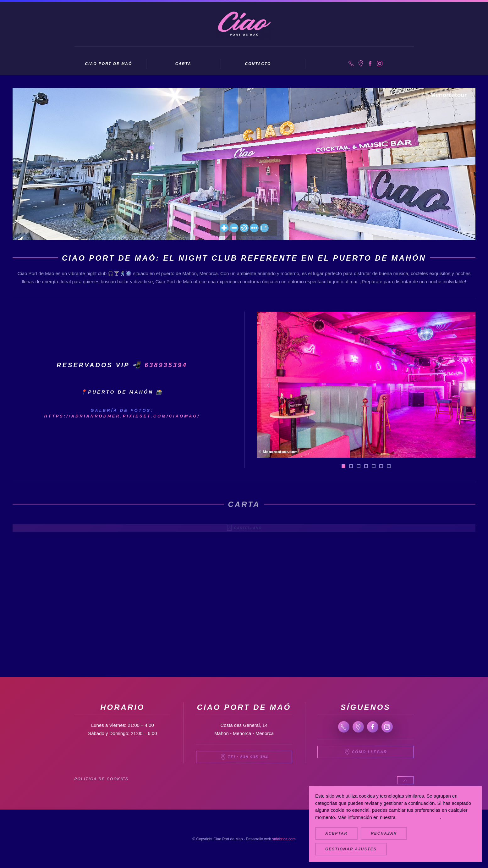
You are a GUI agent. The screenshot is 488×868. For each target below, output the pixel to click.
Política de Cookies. (418, 817)
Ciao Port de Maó (108, 64)
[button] (268, 397)
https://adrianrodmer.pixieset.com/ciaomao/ (122, 428)
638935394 (166, 377)
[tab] (343, 478)
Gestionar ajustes (351, 849)
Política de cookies (101, 779)
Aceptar (336, 833)
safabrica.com (284, 839)
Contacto (258, 64)
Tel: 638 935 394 (244, 757)
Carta (183, 64)
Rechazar (384, 833)
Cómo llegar (366, 752)
